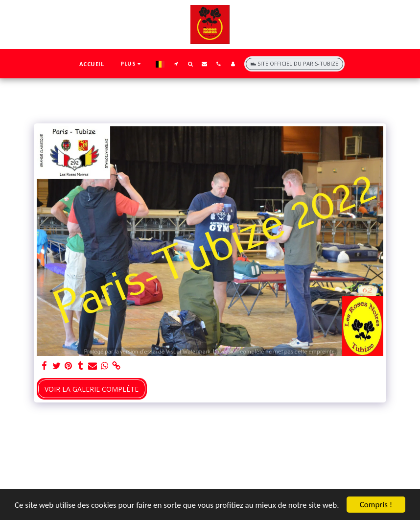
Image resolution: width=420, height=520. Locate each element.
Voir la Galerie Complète (92, 389)
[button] (176, 64)
